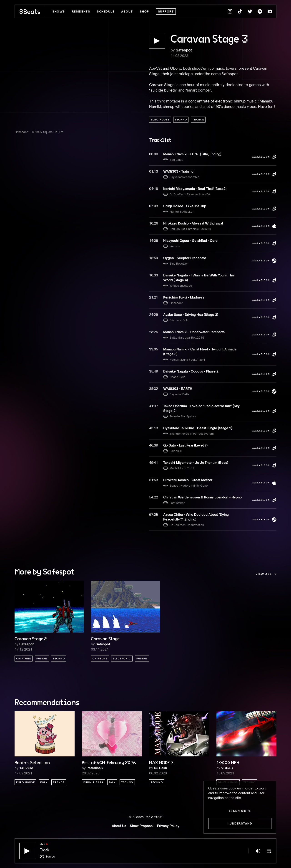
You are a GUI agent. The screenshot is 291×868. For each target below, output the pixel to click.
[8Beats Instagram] (230, 11)
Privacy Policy (168, 826)
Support (166, 11)
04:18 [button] (154, 189)
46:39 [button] (154, 445)
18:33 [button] (154, 275)
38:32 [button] (154, 389)
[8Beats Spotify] (260, 11)
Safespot (184, 50)
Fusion (42, 659)
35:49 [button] (154, 371)
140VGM (26, 768)
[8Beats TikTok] (240, 11)
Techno (181, 120)
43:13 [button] (154, 428)
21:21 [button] (154, 297)
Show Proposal (142, 826)
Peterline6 (95, 768)
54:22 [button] (154, 497)
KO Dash (160, 768)
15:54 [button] (154, 258)
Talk (112, 782)
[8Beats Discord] (270, 11)
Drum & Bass (93, 782)
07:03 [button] (154, 206)
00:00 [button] (154, 154)
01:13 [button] (154, 171)
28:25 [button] (154, 332)
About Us (119, 826)
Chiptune (24, 659)
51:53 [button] (154, 480)
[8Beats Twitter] (250, 11)
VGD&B (227, 768)
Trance (198, 120)
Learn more (240, 811)
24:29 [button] (154, 315)
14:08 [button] (154, 241)
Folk (44, 782)
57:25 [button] (154, 514)
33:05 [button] (154, 349)
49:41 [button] (154, 463)
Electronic (122, 659)
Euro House (160, 120)
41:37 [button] (154, 406)
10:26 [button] (154, 223)
